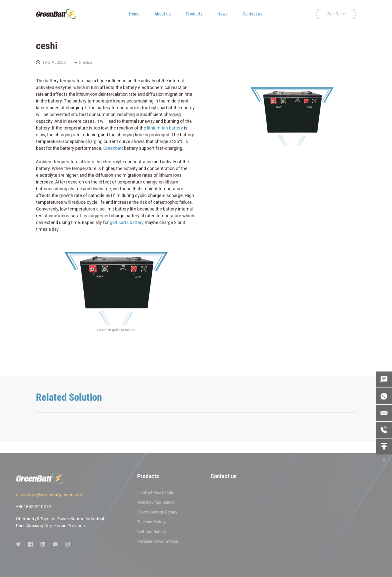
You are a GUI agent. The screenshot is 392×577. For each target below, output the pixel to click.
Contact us (253, 14)
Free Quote (336, 14)
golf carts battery (127, 222)
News (223, 14)
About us (163, 14)
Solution (86, 63)
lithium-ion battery (165, 128)
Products (194, 14)
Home (134, 14)
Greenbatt (114, 148)
